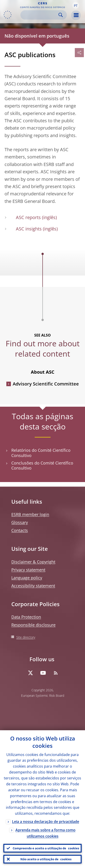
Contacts (20, 530)
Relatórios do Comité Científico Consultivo (41, 453)
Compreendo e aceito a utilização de (46, 848)
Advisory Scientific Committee (46, 384)
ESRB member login (30, 514)
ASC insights (29, 229)
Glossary (20, 522)
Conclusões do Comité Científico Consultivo (42, 466)
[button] (76, 5)
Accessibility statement (33, 586)
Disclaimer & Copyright (33, 562)
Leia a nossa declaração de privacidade (46, 822)
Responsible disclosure (33, 625)
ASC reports (28, 217)
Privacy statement (28, 570)
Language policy (27, 578)
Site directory (26, 637)
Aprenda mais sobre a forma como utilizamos (45, 833)
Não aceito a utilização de (46, 859)
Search (61, 15)
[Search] (40, 15)
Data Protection (26, 617)
